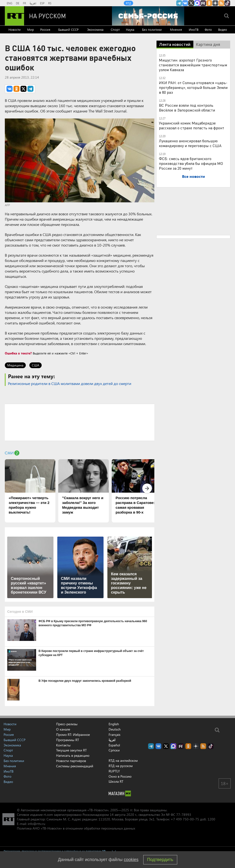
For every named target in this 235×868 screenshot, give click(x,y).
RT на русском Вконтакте (185, 3)
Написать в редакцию (73, 755)
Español (114, 745)
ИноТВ (194, 29)
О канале (63, 729)
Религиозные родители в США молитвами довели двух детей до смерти (70, 383)
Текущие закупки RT (71, 750)
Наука (130, 29)
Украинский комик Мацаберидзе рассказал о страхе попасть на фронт (192, 125)
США (36, 365)
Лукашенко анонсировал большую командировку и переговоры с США (190, 143)
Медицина (15, 365)
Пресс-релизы (67, 724)
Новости (15, 29)
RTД (128, 3)
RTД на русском (121, 766)
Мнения (176, 29)
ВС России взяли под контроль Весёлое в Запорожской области (187, 108)
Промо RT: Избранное (73, 735)
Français (114, 735)
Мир (31, 29)
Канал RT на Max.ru (197, 3)
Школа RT (116, 781)
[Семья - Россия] (148, 16)
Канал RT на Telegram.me (179, 3)
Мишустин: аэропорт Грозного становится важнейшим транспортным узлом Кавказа (193, 65)
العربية (33, 3)
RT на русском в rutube (203, 3)
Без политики (152, 29)
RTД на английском (123, 760)
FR (24, 3)
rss (221, 3)
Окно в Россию (120, 776)
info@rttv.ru (36, 824)
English (114, 724)
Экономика (95, 29)
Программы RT (68, 740)
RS (50, 3)
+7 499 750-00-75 (185, 819)
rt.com (48, 815)
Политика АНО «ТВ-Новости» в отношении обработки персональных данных (76, 828)
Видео (223, 29)
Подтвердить (160, 860)
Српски (114, 750)
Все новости (193, 176)
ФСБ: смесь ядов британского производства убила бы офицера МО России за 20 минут (191, 163)
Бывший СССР (68, 29)
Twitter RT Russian (191, 3)
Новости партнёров (71, 761)
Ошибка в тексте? (18, 353)
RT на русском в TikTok (227, 3)
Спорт (115, 29)
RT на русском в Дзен (215, 3)
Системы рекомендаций (75, 766)
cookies (131, 860)
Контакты (63, 745)
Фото (208, 29)
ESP (42, 3)
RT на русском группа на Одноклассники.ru (209, 3)
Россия (45, 29)
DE (18, 3)
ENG (10, 3)
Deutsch (115, 729)
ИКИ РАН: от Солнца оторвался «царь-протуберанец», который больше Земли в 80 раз (193, 87)
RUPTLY (114, 771)
